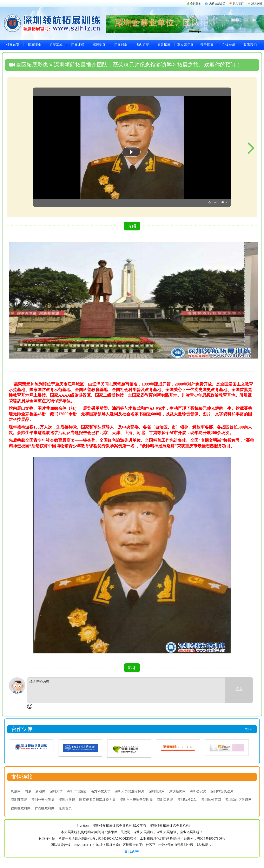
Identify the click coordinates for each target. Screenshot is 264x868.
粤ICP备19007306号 (211, 838)
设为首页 (236, 3)
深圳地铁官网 (211, 800)
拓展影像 (99, 45)
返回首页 (65, 808)
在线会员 (229, 45)
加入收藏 (255, 3)
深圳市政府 (157, 791)
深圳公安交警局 (43, 800)
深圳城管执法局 (222, 791)
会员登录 (194, 3)
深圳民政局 (165, 800)
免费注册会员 (215, 3)
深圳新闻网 (177, 791)
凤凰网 (16, 791)
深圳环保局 (19, 800)
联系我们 (250, 45)
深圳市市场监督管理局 (136, 800)
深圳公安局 (198, 791)
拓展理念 (34, 45)
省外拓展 (164, 45)
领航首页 (13, 45)
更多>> (249, 729)
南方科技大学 (101, 791)
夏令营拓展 (185, 45)
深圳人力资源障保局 (130, 791)
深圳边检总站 (187, 800)
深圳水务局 (67, 800)
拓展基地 (56, 45)
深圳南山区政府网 (238, 800)
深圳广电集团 (77, 791)
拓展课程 (78, 45)
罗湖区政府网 (45, 808)
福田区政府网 (21, 808)
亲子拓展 (207, 45)
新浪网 (40, 791)
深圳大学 (56, 791)
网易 (28, 791)
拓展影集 (121, 45)
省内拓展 (142, 45)
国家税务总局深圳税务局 (97, 800)
